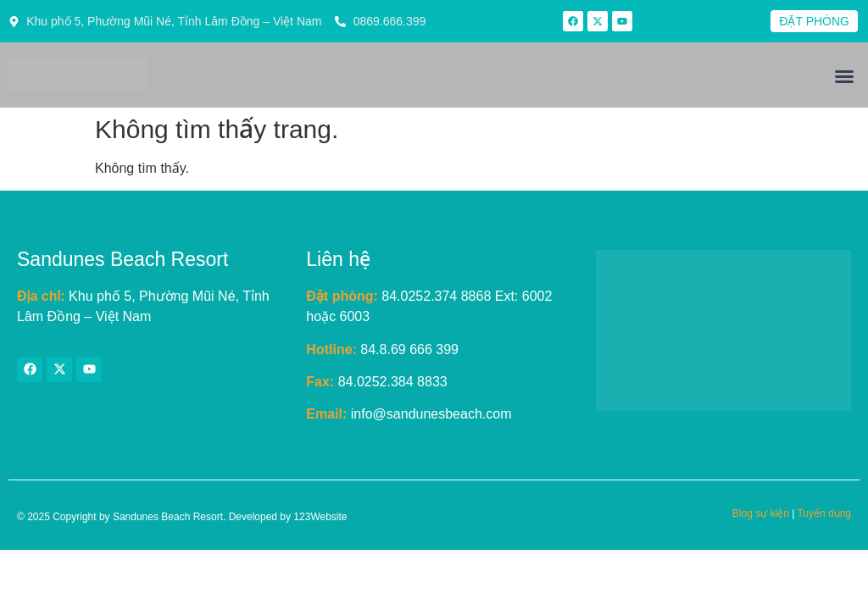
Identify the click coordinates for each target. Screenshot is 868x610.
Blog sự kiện (761, 513)
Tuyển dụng (824, 513)
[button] (844, 76)
